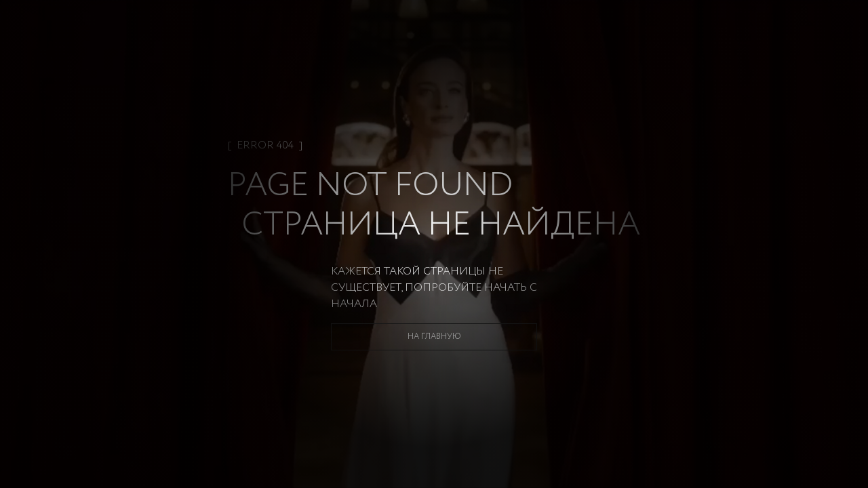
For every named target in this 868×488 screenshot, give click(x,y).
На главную (434, 337)
